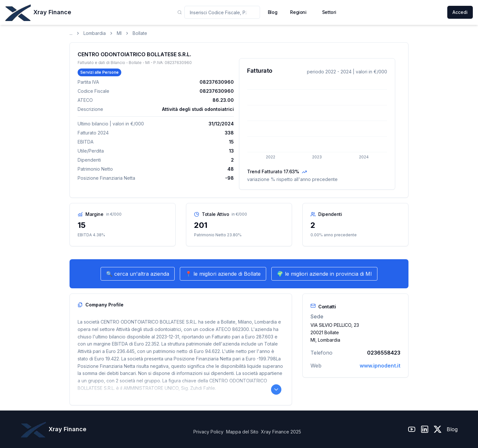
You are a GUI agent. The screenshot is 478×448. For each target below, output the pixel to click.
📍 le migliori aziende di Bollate (223, 274)
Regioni (298, 12)
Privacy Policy (208, 432)
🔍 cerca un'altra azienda (138, 274)
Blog (452, 429)
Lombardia (95, 33)
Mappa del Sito (242, 432)
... (71, 33)
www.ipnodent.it (380, 366)
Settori (329, 12)
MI (119, 33)
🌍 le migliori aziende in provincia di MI (324, 274)
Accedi (460, 12)
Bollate (140, 33)
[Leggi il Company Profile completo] (276, 389)
